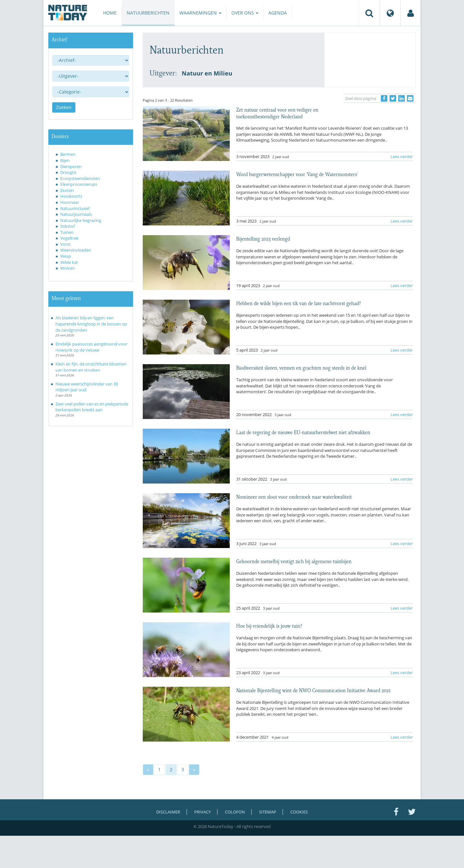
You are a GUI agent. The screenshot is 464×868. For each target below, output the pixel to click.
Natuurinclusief (75, 208)
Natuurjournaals (76, 214)
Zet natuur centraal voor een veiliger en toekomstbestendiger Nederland (277, 113)
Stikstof (68, 226)
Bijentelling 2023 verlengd (263, 238)
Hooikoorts (71, 196)
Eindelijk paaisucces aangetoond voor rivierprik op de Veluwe (91, 347)
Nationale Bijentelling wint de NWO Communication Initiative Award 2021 (313, 690)
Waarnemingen (200, 13)
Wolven (68, 268)
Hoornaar (70, 202)
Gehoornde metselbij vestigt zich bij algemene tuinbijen (294, 561)
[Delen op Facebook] (384, 98)
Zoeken (64, 107)
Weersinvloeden (76, 250)
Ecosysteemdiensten (80, 178)
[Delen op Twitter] (393, 98)
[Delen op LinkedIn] (401, 98)
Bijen (65, 160)
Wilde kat (69, 262)
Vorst (65, 244)
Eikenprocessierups (79, 184)
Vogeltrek (69, 238)
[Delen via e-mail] (410, 98)
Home (110, 13)
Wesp (66, 256)
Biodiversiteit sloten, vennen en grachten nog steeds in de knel (301, 367)
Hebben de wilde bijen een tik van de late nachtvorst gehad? (299, 303)
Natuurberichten (148, 13)
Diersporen (71, 166)
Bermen (68, 154)
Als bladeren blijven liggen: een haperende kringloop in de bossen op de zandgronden (91, 324)
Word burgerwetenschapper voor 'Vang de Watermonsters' (297, 174)
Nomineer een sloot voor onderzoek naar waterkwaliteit (294, 496)
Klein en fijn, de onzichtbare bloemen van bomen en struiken (91, 367)
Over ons (245, 13)
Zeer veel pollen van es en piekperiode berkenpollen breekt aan (92, 407)
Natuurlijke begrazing (81, 220)
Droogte (68, 172)
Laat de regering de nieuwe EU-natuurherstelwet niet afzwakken (303, 432)
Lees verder (402, 156)
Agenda (278, 13)
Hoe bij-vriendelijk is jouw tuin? (269, 625)
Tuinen (67, 232)
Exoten (67, 190)
